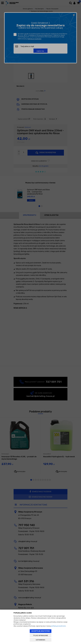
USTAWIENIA (41, 640)
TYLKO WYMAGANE (40, 635)
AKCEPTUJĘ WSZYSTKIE (40, 631)
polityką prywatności (58, 626)
